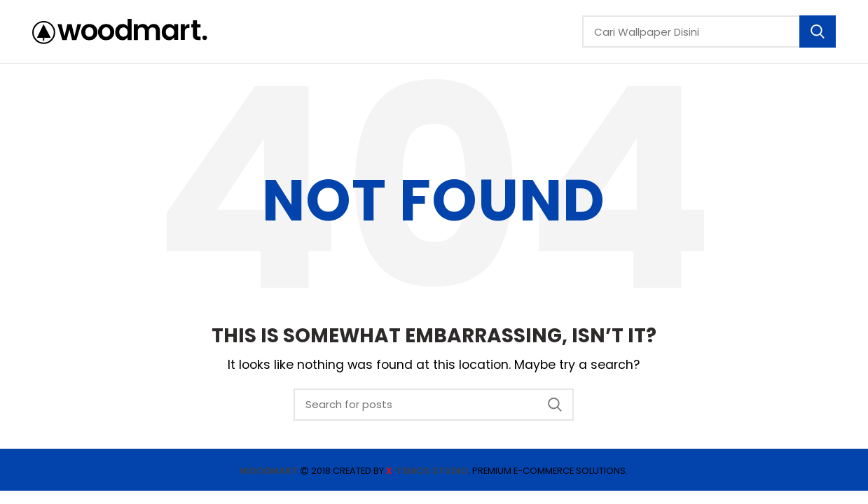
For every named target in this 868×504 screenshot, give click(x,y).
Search (818, 31)
